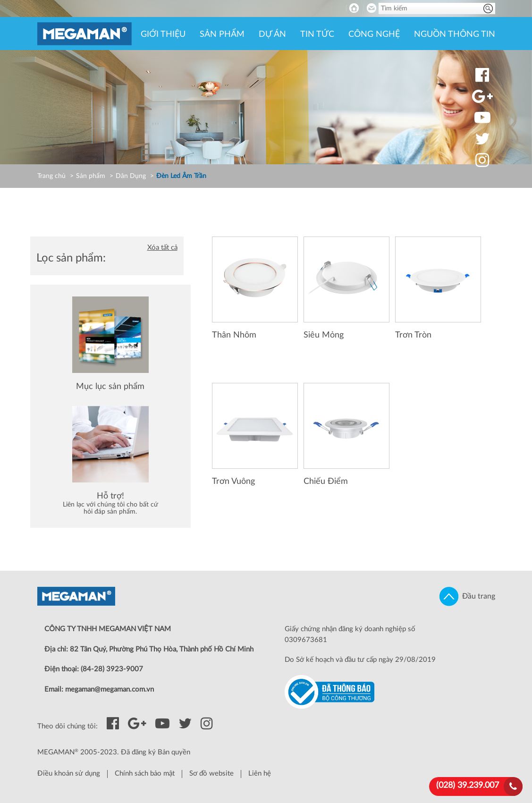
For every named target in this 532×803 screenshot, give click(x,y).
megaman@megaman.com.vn (110, 689)
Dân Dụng (131, 176)
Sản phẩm (222, 34)
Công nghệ (374, 34)
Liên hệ (260, 773)
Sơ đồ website (211, 773)
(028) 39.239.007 (468, 786)
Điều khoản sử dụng (69, 773)
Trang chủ (51, 176)
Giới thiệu (163, 34)
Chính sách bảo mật (145, 773)
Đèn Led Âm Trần (181, 176)
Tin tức (317, 34)
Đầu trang (467, 596)
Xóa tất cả (162, 248)
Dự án (272, 34)
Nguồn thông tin (455, 34)
